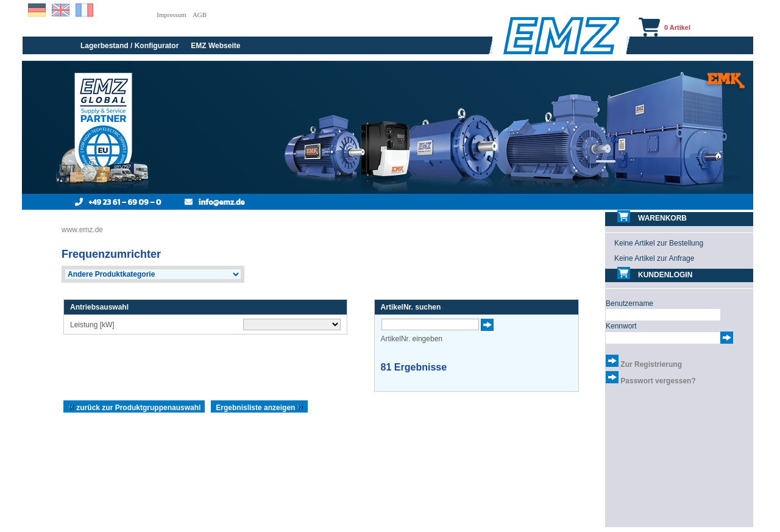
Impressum (172, 15)
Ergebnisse (414, 367)
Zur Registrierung (651, 364)
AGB (200, 15)
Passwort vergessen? (658, 381)
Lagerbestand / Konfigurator (129, 46)
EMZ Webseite (215, 46)
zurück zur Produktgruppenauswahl (134, 408)
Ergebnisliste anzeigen (259, 408)
